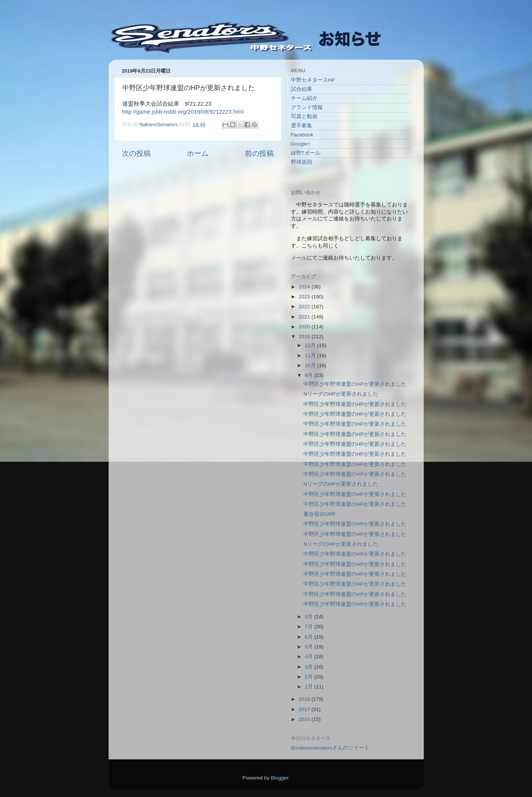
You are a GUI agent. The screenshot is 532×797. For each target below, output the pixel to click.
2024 (305, 287)
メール (299, 258)
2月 (310, 677)
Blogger (279, 778)
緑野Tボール (306, 153)
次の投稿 (136, 153)
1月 (310, 687)
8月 (310, 617)
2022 (305, 307)
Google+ (301, 144)
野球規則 (302, 162)
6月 (310, 637)
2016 (305, 719)
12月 (311, 345)
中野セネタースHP (313, 80)
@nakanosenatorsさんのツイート (330, 748)
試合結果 (302, 89)
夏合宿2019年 (320, 514)
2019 (305, 337)
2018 (305, 699)
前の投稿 (259, 153)
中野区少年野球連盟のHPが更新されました (355, 384)
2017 (305, 709)
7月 (310, 627)
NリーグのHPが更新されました (341, 394)
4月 (310, 657)
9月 (310, 375)
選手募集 (302, 126)
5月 (310, 647)
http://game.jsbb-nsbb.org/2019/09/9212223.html (183, 112)
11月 (311, 356)
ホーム (198, 153)
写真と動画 (304, 116)
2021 (305, 317)
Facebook (302, 135)
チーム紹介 (304, 98)
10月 (311, 365)
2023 (305, 297)
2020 (305, 327)
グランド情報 (307, 107)
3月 (310, 667)
